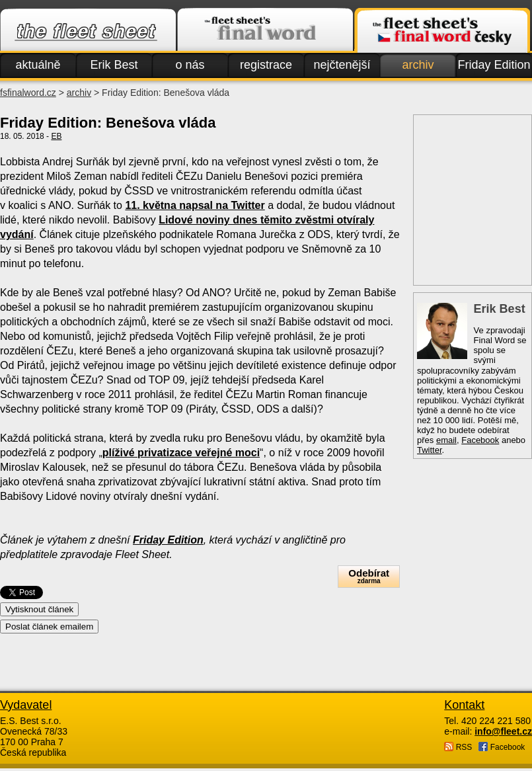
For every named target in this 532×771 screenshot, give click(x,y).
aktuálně (38, 65)
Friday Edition (494, 65)
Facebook (480, 440)
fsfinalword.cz (28, 93)
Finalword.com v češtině (442, 30)
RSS (458, 747)
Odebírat (369, 576)
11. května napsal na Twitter (195, 205)
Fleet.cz (88, 30)
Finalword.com (265, 30)
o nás (190, 65)
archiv (418, 65)
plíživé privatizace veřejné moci (181, 453)
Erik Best (114, 65)
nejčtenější (342, 65)
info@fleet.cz (503, 731)
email (446, 440)
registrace (266, 65)
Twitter (430, 450)
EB (56, 136)
